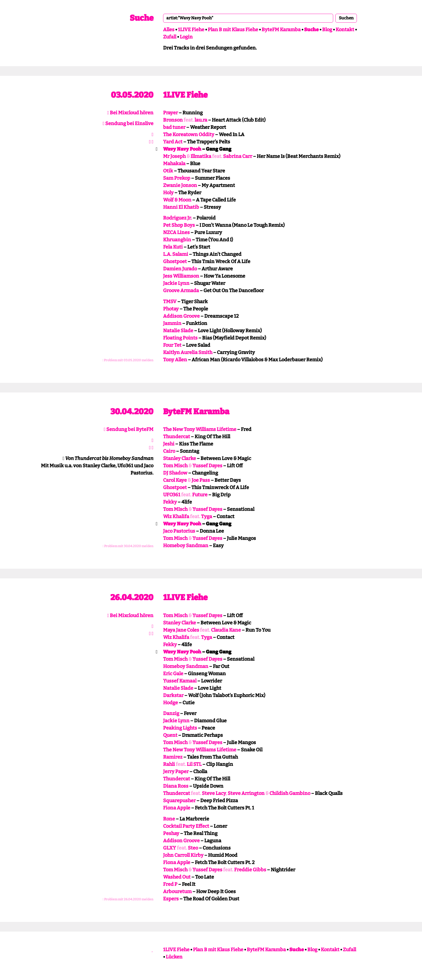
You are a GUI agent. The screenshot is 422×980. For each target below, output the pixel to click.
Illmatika (201, 156)
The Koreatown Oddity (189, 135)
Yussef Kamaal (180, 681)
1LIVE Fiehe (191, 30)
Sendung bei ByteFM (129, 429)
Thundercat (177, 437)
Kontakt (345, 30)
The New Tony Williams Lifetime (200, 429)
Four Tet (172, 345)
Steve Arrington (246, 793)
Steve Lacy (214, 793)
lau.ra (201, 120)
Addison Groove (181, 316)
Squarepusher (179, 801)
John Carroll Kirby (183, 855)
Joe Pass (201, 480)
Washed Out (177, 877)
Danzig (171, 713)
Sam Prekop (177, 178)
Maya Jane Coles (181, 630)
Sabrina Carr (238, 156)
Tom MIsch (175, 509)
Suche (142, 18)
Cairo (169, 451)
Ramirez (173, 757)
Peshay (171, 833)
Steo (193, 848)
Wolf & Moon (177, 200)
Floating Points (180, 338)
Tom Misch (175, 466)
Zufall (170, 37)
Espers (171, 899)
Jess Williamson (181, 276)
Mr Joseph (174, 156)
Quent (170, 735)
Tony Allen (175, 360)
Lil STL (194, 764)
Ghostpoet (175, 261)
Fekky (170, 502)
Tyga (207, 516)
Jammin (172, 323)
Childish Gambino (290, 793)
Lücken (174, 957)
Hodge (170, 703)
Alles (169, 30)
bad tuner (174, 127)
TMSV (170, 302)
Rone (169, 819)
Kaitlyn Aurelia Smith (188, 352)
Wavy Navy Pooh (182, 149)
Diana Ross (176, 786)
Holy (168, 193)
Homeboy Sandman (186, 546)
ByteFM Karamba (281, 30)
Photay (171, 309)
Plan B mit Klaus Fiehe (233, 30)
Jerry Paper (176, 772)
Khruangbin (177, 240)
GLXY (170, 848)
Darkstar (173, 695)
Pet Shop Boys (179, 225)
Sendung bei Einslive (128, 123)
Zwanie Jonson (180, 185)
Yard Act (173, 142)
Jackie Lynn (176, 283)
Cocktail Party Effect (186, 826)
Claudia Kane (226, 630)
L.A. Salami (176, 254)
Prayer (170, 113)
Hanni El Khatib (181, 207)
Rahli (169, 764)
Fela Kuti (173, 247)
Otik (168, 171)
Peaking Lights (180, 728)
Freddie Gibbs (250, 870)
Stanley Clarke (180, 458)
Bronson (173, 120)
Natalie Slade (178, 331)
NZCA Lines (176, 232)
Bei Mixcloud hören (130, 113)
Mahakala (174, 164)
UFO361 (172, 495)
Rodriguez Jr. (177, 218)
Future (200, 495)
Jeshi (169, 444)
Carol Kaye (175, 480)
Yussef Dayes (207, 466)
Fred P (170, 884)
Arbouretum (177, 891)
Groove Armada (181, 291)
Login (186, 37)
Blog (327, 30)
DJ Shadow (175, 473)
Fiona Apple (177, 808)
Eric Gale (173, 674)
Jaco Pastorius (179, 531)
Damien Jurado (180, 269)
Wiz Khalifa (176, 516)
